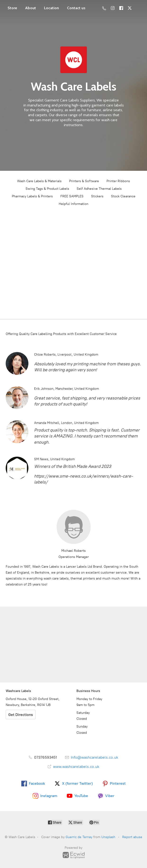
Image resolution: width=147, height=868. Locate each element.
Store (12, 8)
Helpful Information (73, 204)
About (31, 8)
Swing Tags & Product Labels (47, 189)
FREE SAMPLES (72, 196)
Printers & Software (84, 181)
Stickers (97, 196)
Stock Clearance (123, 196)
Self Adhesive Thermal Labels (99, 189)
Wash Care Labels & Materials (39, 181)
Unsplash (108, 837)
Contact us (76, 8)
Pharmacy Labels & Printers (32, 196)
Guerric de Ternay (79, 837)
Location (51, 8)
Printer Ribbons (118, 181)
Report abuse (132, 837)
